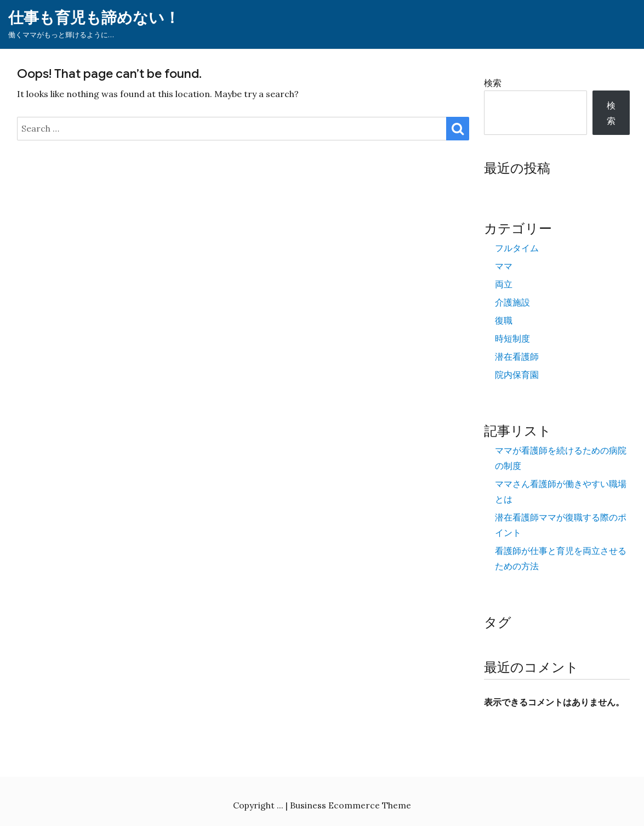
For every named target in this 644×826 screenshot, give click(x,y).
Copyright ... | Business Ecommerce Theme (322, 805)
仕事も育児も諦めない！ (94, 18)
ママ (504, 266)
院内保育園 (517, 375)
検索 (493, 83)
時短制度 (512, 338)
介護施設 (512, 302)
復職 (504, 320)
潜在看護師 (517, 357)
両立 (504, 284)
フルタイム (517, 248)
